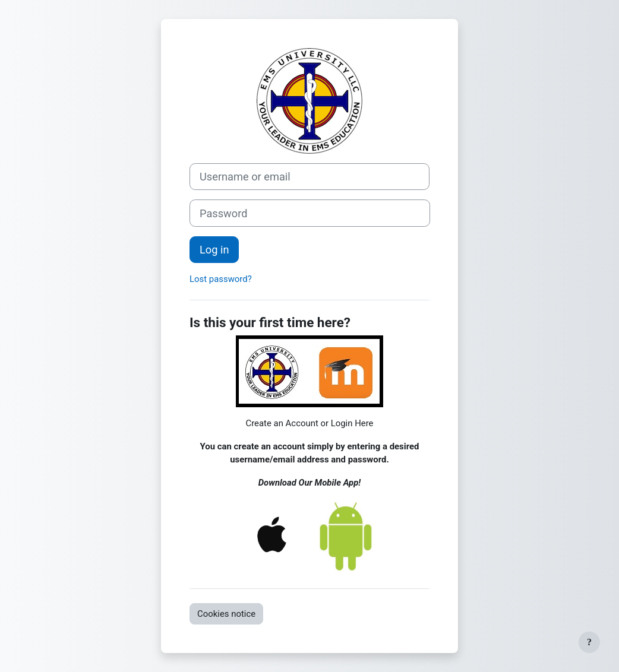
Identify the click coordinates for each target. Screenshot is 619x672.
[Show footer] (589, 642)
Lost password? (221, 279)
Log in (214, 250)
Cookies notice (226, 614)
